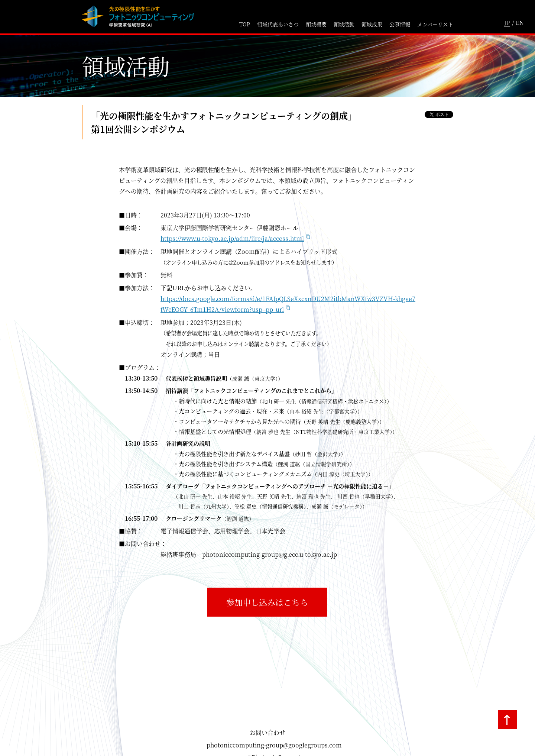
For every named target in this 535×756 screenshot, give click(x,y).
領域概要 (316, 24)
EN (520, 22)
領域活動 (344, 24)
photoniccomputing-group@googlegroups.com (274, 745)
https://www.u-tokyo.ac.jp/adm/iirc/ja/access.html (232, 238)
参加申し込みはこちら (267, 602)
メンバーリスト (435, 24)
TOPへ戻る (508, 720)
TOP (245, 24)
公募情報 (400, 24)
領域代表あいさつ (278, 24)
